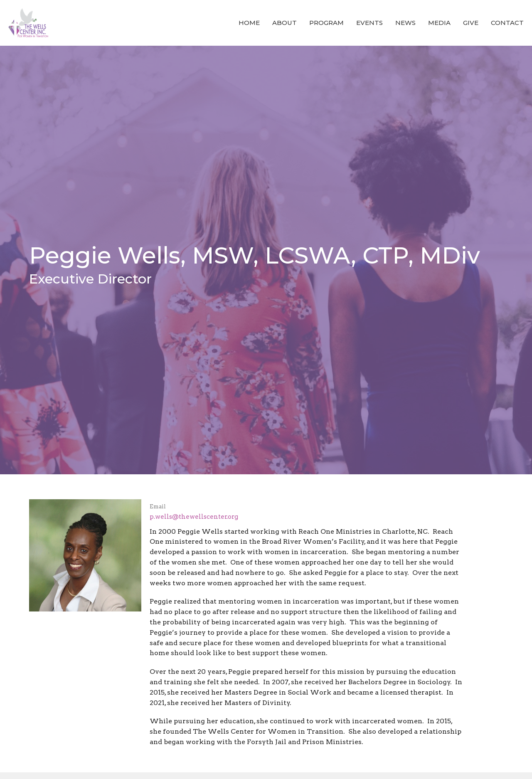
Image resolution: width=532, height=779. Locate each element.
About (284, 23)
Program (326, 23)
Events (369, 23)
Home (249, 23)
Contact (507, 23)
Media (439, 23)
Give (471, 23)
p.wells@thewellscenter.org (194, 517)
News (405, 23)
